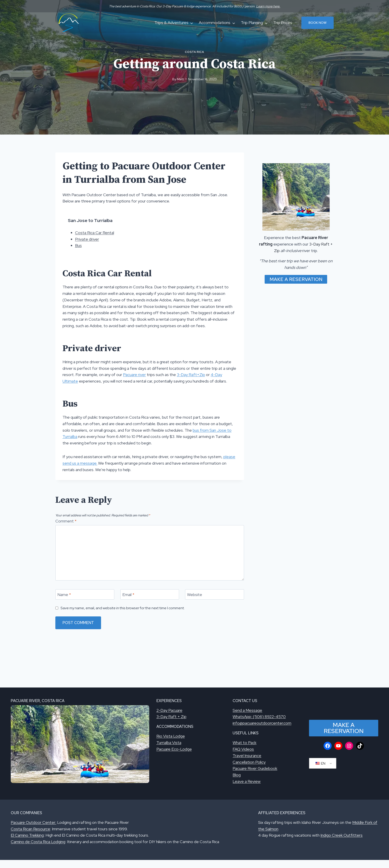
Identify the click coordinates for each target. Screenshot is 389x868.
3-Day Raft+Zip (191, 375)
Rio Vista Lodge (171, 736)
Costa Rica (194, 52)
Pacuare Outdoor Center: (33, 822)
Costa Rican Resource (30, 829)
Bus (78, 245)
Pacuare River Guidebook (255, 768)
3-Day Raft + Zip (171, 717)
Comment (66, 521)
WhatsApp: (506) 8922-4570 (259, 717)
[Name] (85, 594)
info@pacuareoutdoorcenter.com (262, 723)
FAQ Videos (243, 749)
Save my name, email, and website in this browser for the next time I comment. (123, 608)
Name (64, 595)
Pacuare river (134, 375)
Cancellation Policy (249, 762)
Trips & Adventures (171, 23)
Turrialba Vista (169, 743)
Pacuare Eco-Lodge (174, 749)
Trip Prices (283, 23)
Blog (237, 775)
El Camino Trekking (27, 835)
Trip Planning (252, 23)
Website (195, 595)
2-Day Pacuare (169, 710)
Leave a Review (247, 781)
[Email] (150, 594)
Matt (180, 79)
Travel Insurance (247, 756)
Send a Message (247, 710)
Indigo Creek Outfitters (341, 835)
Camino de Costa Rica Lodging (38, 842)
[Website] (215, 594)
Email (128, 595)
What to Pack (244, 743)
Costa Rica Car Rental (95, 233)
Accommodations (215, 23)
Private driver (87, 239)
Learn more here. (268, 6)
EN (320, 763)
